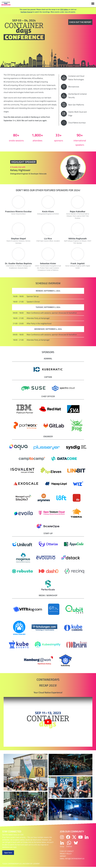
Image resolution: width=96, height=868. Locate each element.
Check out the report (80, 22)
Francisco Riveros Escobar (18, 212)
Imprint (63, 856)
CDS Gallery (64, 9)
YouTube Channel (26, 12)
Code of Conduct (67, 851)
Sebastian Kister (48, 263)
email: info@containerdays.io (72, 859)
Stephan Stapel (18, 239)
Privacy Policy (66, 854)
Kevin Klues (48, 212)
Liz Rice (48, 239)
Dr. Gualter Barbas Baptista (18, 263)
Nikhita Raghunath (78, 239)
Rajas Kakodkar (78, 212)
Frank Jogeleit (78, 263)
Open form (8, 853)
